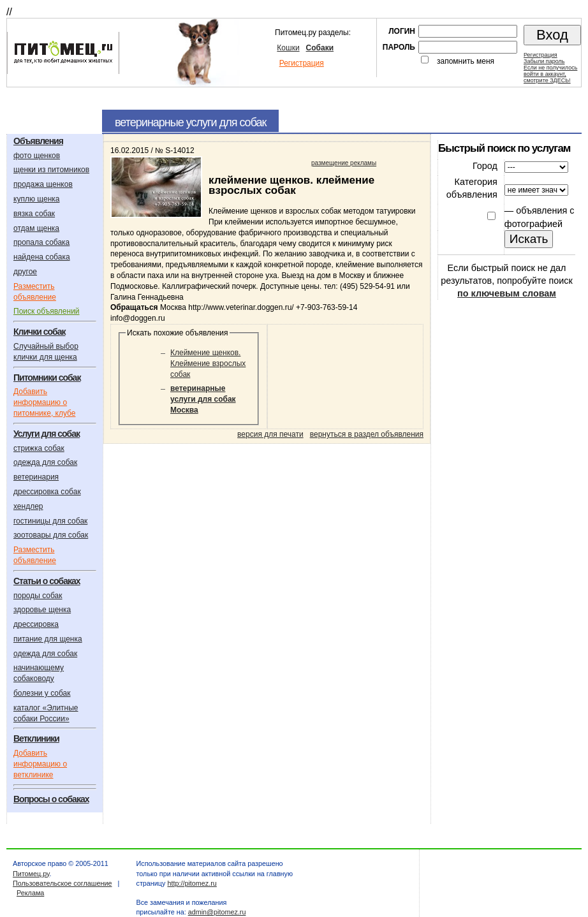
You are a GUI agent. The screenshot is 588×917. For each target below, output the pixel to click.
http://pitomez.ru (192, 883)
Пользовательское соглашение (62, 883)
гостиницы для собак (50, 521)
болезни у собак (42, 693)
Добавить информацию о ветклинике (40, 764)
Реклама (30, 893)
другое (25, 272)
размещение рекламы (344, 163)
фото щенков (37, 156)
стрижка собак (39, 448)
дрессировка (36, 624)
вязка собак (34, 214)
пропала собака (41, 242)
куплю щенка (36, 199)
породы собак (38, 596)
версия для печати (270, 434)
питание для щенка (48, 639)
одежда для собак (45, 462)
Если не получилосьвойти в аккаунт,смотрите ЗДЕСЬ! (550, 74)
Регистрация (302, 63)
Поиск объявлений (47, 311)
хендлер (28, 506)
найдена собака (42, 257)
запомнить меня (466, 61)
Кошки (288, 48)
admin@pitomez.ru (217, 912)
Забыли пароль (544, 61)
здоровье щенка (42, 610)
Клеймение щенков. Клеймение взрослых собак (208, 363)
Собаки (320, 48)
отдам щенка (36, 228)
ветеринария (36, 477)
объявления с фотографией (540, 217)
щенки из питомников (51, 170)
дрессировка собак (47, 492)
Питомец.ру (31, 874)
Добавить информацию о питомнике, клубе (44, 402)
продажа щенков (43, 184)
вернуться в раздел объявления (367, 434)
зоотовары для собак (51, 535)
